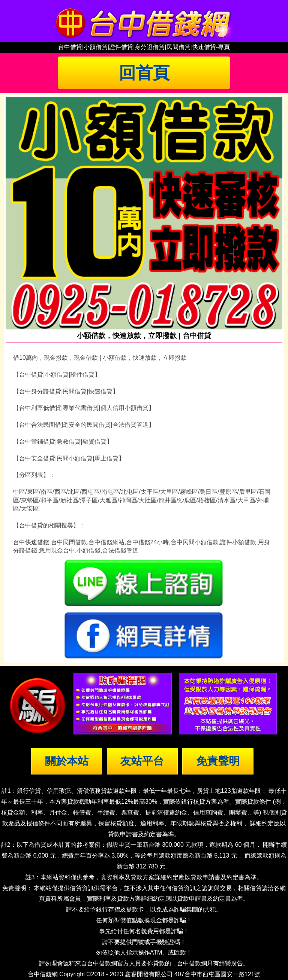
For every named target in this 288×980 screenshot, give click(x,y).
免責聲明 (218, 761)
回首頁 (144, 73)
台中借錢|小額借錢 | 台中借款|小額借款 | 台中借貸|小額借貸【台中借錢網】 (144, 21)
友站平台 (142, 761)
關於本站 (67, 761)
